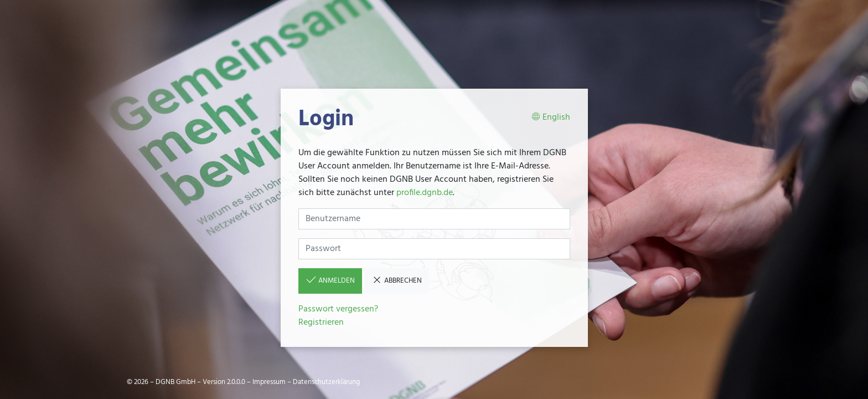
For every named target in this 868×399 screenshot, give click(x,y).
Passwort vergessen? (338, 309)
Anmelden (330, 280)
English (551, 118)
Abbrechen (397, 280)
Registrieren (321, 323)
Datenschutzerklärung (326, 382)
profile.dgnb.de (425, 193)
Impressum (269, 382)
